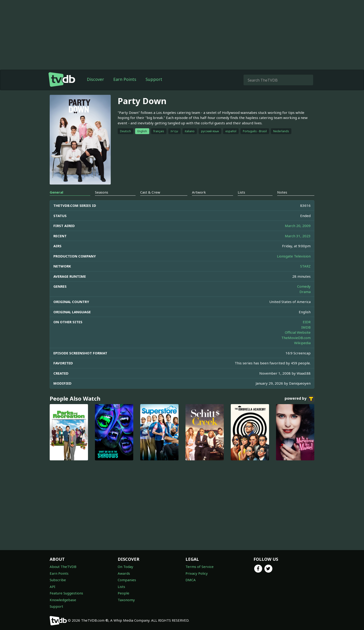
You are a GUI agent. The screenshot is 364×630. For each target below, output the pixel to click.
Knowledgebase (63, 600)
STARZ (305, 266)
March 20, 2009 (298, 226)
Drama (305, 292)
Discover (95, 79)
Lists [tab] (241, 192)
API (52, 587)
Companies (127, 580)
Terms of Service (200, 567)
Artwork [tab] (199, 192)
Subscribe (58, 580)
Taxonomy (126, 600)
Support (154, 79)
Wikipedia (302, 343)
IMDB (306, 327)
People (123, 593)
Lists (121, 587)
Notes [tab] (282, 192)
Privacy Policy (197, 573)
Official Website (298, 332)
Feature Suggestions (66, 593)
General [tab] (56, 192)
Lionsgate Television (294, 256)
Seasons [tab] (102, 192)
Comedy (304, 286)
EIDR (307, 322)
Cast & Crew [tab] (150, 192)
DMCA (191, 580)
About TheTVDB (63, 567)
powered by (299, 399)
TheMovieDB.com (296, 338)
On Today (125, 567)
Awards (124, 573)
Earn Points (125, 79)
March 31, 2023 (298, 236)
